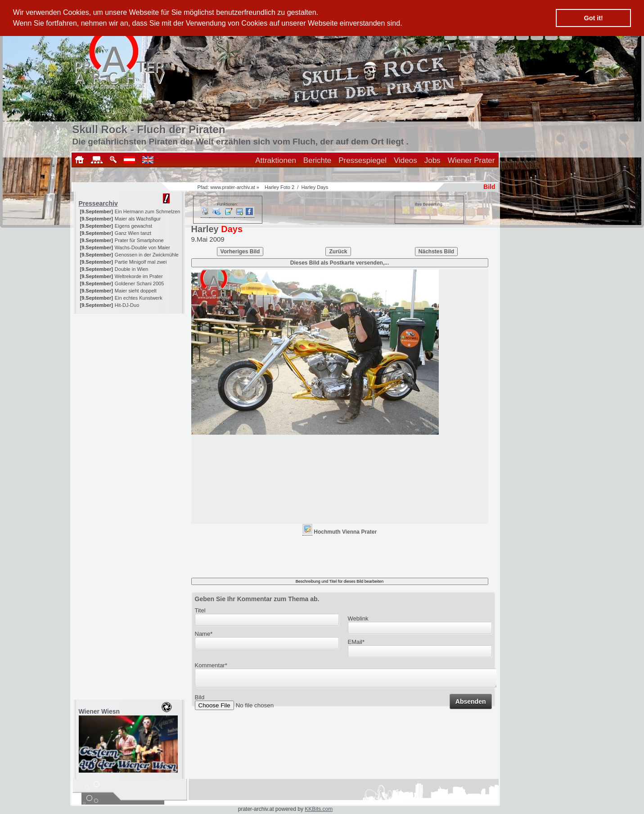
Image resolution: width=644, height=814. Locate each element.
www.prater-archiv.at (232, 187)
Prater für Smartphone (139, 240)
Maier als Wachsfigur (138, 219)
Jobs (432, 160)
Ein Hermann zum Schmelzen (148, 211)
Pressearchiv (98, 203)
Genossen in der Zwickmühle (147, 255)
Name (204, 634)
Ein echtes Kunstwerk (139, 298)
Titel (200, 610)
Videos (405, 160)
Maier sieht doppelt (136, 291)
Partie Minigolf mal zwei (141, 262)
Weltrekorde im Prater (139, 276)
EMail (356, 642)
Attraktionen (276, 160)
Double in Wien (132, 269)
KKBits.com (319, 809)
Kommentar (211, 665)
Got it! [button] (594, 18)
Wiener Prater (471, 160)
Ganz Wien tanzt (133, 233)
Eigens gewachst (133, 226)
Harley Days (315, 187)
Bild (200, 700)
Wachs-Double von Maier (142, 247)
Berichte (317, 160)
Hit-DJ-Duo (127, 305)
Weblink (358, 618)
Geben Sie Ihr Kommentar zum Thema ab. (257, 599)
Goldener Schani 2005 (139, 283)
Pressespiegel (363, 160)
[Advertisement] (130, 370)
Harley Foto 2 (279, 187)
